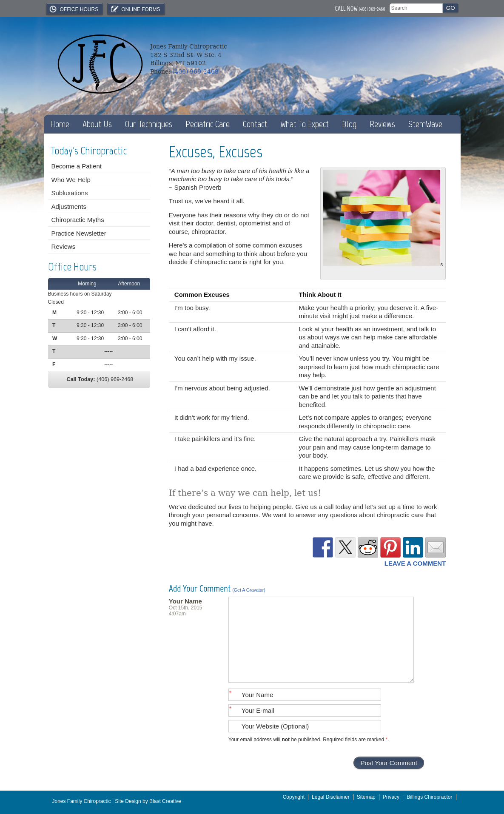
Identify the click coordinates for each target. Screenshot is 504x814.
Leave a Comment (415, 563)
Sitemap (366, 797)
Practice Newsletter (79, 233)
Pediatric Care (208, 124)
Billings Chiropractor (429, 797)
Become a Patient (77, 166)
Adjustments (69, 206)
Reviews (382, 124)
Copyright (294, 797)
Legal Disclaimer (331, 797)
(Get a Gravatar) (249, 590)
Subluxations (70, 193)
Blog (349, 124)
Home (60, 124)
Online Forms (135, 9)
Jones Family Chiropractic (82, 801)
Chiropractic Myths (78, 220)
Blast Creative (165, 801)
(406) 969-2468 (372, 9)
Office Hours (74, 9)
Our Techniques (149, 124)
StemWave (425, 124)
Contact (255, 124)
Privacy (391, 797)
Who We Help (71, 180)
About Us (97, 124)
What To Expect (305, 124)
